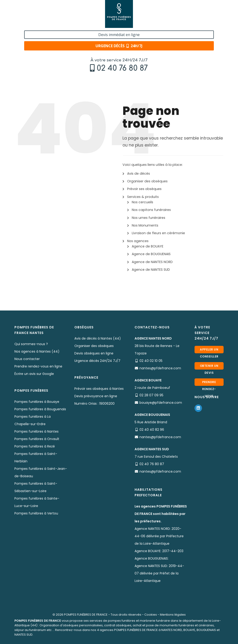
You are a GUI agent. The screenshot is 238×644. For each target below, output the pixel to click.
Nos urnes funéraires (149, 218)
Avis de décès (139, 174)
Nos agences (138, 241)
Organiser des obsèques (147, 181)
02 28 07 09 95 (151, 395)
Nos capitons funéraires (151, 210)
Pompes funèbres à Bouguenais (40, 409)
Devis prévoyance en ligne (96, 396)
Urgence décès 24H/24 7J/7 (97, 361)
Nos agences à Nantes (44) (37, 351)
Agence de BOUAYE (148, 246)
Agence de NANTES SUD (151, 270)
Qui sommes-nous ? (31, 344)
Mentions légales (173, 615)
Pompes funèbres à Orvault (37, 439)
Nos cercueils (142, 202)
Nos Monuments (145, 225)
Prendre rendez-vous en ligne (38, 366)
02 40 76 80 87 (43, 15)
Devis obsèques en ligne (94, 353)
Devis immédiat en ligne (198, 9)
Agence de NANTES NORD (152, 262)
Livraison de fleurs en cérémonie (158, 233)
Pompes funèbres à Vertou (36, 513)
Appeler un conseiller (209, 350)
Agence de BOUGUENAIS (151, 254)
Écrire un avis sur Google (34, 374)
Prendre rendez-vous (209, 383)
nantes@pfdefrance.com (160, 368)
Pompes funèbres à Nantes (36, 431)
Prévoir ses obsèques (144, 189)
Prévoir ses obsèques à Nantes (99, 389)
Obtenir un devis (209, 367)
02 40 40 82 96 (152, 430)
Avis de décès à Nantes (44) (98, 338)
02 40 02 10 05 (151, 361)
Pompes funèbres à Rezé (35, 446)
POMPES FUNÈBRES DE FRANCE (86, 615)
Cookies (151, 615)
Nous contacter (27, 359)
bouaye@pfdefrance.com (161, 403)
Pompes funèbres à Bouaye (37, 402)
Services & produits (143, 197)
